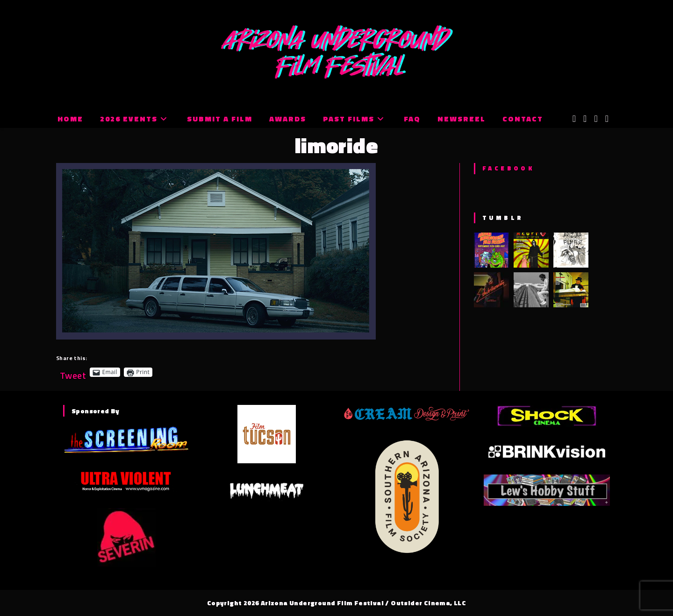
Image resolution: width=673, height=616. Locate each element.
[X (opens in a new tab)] (574, 119)
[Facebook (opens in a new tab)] (585, 119)
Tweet (73, 372)
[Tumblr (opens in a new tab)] (607, 119)
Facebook (508, 168)
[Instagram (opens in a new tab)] (596, 119)
